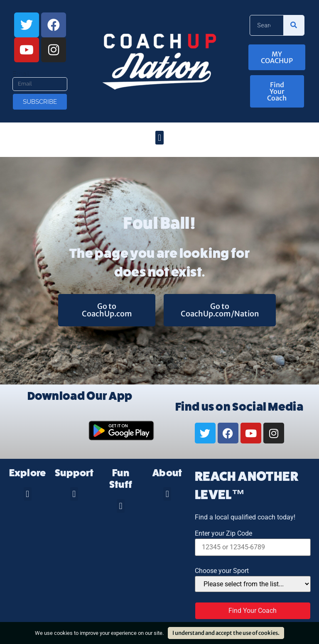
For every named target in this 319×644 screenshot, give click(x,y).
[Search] (294, 25)
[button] (159, 138)
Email (21, 74)
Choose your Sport (222, 571)
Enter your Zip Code (223, 534)
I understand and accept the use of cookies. (226, 633)
